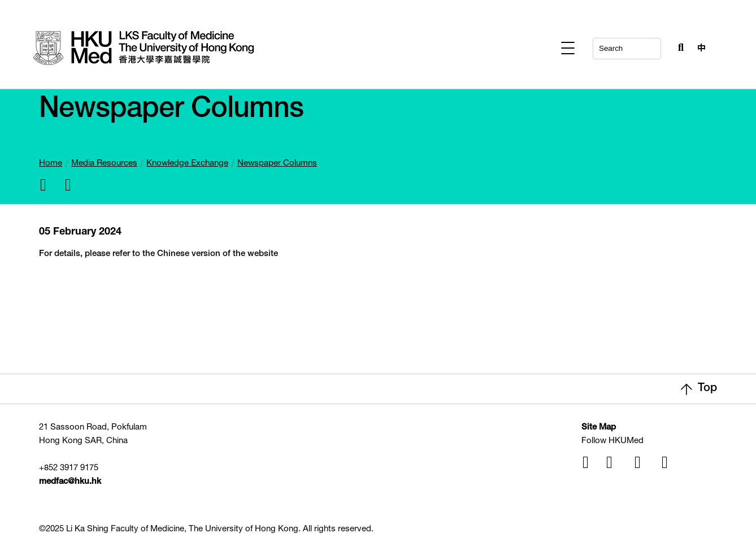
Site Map (599, 428)
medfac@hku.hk (70, 482)
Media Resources (104, 164)
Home (51, 164)
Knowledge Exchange (187, 164)
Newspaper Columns (277, 164)
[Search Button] (678, 45)
